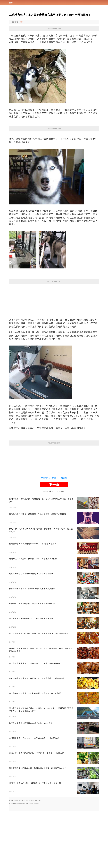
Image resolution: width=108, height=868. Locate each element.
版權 (30, 804)
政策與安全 (19, 804)
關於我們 (12, 804)
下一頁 (54, 485)
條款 (24, 804)
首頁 (11, 3)
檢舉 (21, 22)
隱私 (27, 804)
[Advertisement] (54, 298)
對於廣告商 (36, 804)
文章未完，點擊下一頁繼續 (54, 478)
